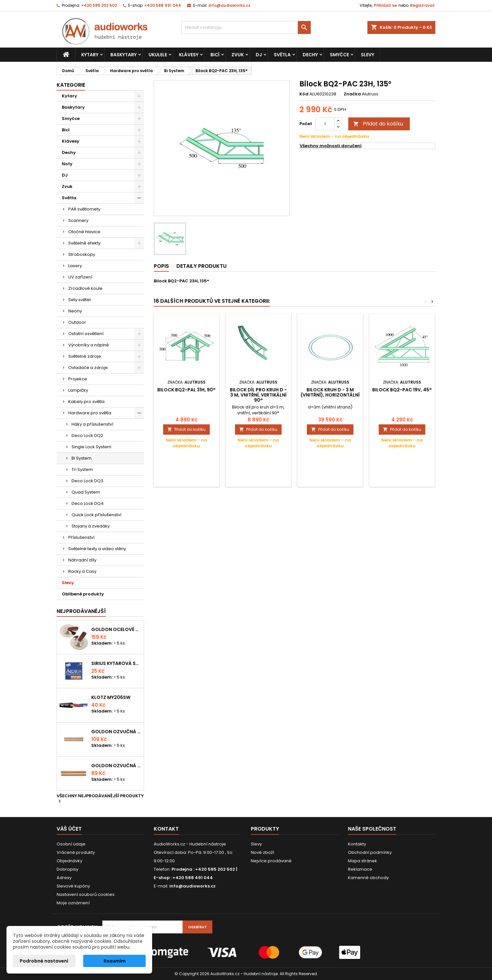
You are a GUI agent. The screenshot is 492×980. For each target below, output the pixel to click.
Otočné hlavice (84, 232)
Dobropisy (67, 869)
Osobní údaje (71, 844)
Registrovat (422, 5)
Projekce (78, 379)
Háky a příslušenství (92, 424)
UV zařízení (80, 277)
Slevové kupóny (73, 886)
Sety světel (79, 300)
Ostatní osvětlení (86, 334)
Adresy (64, 878)
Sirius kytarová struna (116, 663)
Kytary (90, 55)
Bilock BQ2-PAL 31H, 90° (186, 390)
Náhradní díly (82, 560)
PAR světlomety (84, 209)
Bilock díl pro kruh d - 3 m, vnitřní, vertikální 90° (258, 395)
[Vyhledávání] (246, 27)
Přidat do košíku (378, 124)
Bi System (82, 458)
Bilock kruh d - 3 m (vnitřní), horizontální (330, 392)
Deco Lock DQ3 (87, 481)
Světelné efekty (84, 243)
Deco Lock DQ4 (88, 503)
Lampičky (78, 390)
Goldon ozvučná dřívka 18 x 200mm (116, 732)
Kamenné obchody (368, 878)
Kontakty (357, 844)
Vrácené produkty (76, 852)
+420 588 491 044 (163, 5)
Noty (67, 164)
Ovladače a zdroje (88, 368)
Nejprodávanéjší (81, 611)
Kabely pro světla (86, 402)
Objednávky (69, 861)
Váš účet (69, 829)
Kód (304, 94)
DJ (259, 55)
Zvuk (238, 55)
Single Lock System (91, 447)
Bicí (215, 55)
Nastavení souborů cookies (86, 894)
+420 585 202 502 (99, 5)
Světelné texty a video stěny (97, 549)
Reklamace (360, 869)
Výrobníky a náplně (89, 345)
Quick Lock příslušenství (96, 515)
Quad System (86, 492)
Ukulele (158, 55)
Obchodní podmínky (370, 852)
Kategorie (71, 85)
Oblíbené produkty (83, 594)
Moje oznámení (73, 903)
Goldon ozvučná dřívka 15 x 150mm (116, 766)
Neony (75, 311)
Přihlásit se (385, 5)
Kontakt (166, 829)
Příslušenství (81, 537)
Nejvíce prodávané (271, 861)
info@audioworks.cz (229, 5)
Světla (282, 55)
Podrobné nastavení (44, 961)
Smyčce (339, 55)
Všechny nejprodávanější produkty (100, 799)
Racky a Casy (82, 571)
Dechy (310, 55)
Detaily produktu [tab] (201, 266)
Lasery (75, 266)
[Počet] (325, 124)
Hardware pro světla (90, 413)
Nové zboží (263, 852)
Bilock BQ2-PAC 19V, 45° (402, 390)
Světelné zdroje (85, 356)
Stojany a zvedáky (91, 526)
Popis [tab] (161, 266)
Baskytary (123, 55)
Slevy (368, 55)
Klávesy (189, 55)
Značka (352, 94)
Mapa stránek (363, 861)
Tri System (82, 469)
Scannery (78, 220)
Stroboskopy (82, 254)
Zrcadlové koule (85, 288)
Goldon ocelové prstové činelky (116, 629)
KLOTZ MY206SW (111, 697)
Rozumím (115, 961)
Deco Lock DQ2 (87, 436)
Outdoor (77, 322)
